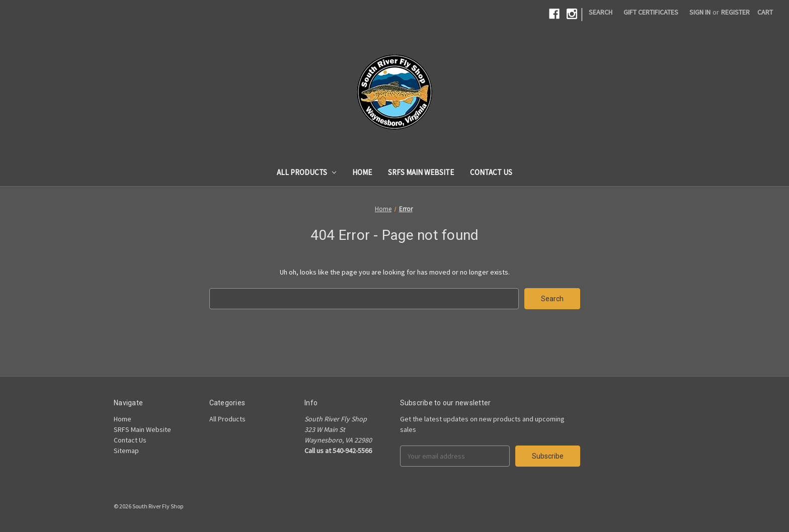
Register (735, 12)
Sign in (700, 12)
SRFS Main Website (421, 172)
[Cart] (765, 12)
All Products (307, 172)
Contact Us (491, 172)
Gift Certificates (651, 12)
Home (362, 172)
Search (601, 12)
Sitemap (126, 451)
